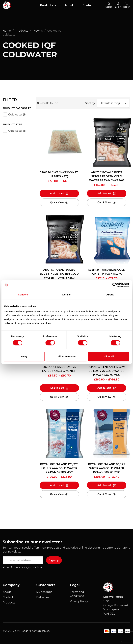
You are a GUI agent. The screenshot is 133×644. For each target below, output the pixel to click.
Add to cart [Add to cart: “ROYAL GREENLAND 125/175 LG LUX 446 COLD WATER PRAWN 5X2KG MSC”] (104, 388)
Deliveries (43, 597)
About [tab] (110, 295)
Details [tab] (67, 295)
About (69, 5)
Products (47, 5)
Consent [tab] (23, 295)
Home (7, 31)
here (40, 567)
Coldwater (17, 115)
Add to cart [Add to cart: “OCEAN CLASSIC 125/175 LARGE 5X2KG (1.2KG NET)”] (57, 388)
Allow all (109, 356)
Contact (88, 5)
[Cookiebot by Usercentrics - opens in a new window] (115, 285)
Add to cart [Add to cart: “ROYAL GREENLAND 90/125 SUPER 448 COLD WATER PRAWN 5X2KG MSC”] (104, 485)
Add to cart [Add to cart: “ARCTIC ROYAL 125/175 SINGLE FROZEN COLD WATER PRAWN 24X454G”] (104, 193)
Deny (24, 356)
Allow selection (66, 356)
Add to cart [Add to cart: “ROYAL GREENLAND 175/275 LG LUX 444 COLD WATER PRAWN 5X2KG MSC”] (57, 485)
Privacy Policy (79, 601)
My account (44, 592)
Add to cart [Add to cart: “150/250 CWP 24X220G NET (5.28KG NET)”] (57, 193)
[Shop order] (113, 103)
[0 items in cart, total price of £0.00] (127, 5)
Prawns (38, 31)
